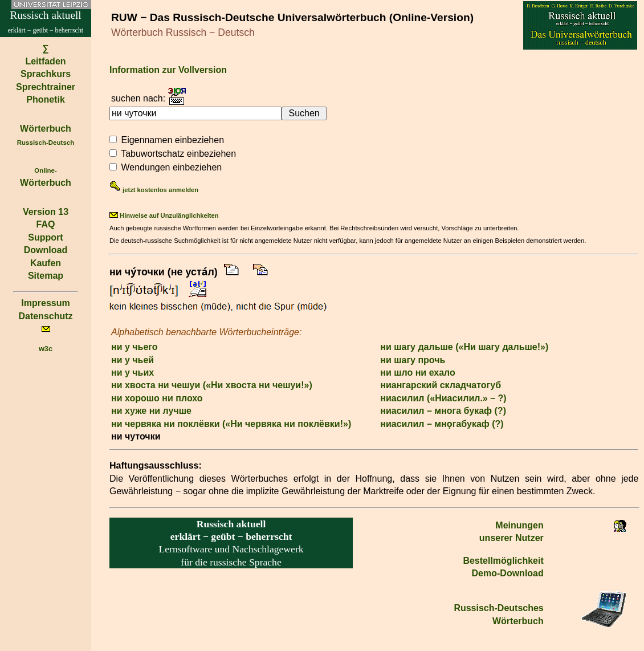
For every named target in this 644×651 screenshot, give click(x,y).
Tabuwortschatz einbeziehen (178, 154)
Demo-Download (508, 573)
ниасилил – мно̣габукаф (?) (442, 424)
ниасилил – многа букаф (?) (443, 411)
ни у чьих (133, 373)
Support (45, 237)
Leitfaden (45, 61)
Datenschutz (45, 316)
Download (46, 250)
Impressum (45, 303)
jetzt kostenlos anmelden (154, 190)
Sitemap (46, 276)
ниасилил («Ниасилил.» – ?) (443, 398)
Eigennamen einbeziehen (172, 140)
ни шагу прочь (413, 360)
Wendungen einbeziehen (171, 167)
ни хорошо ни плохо (157, 398)
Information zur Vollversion (168, 70)
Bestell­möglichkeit (503, 561)
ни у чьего (134, 347)
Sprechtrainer (46, 87)
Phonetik (46, 99)
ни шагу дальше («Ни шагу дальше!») (464, 347)
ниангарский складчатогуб (441, 385)
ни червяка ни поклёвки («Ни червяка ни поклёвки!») (231, 424)
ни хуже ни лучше (151, 411)
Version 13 (46, 212)
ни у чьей (133, 360)
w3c (46, 349)
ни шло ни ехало (418, 373)
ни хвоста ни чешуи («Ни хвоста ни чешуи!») (212, 385)
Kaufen (46, 263)
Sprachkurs (46, 74)
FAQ (46, 224)
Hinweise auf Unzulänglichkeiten (164, 215)
